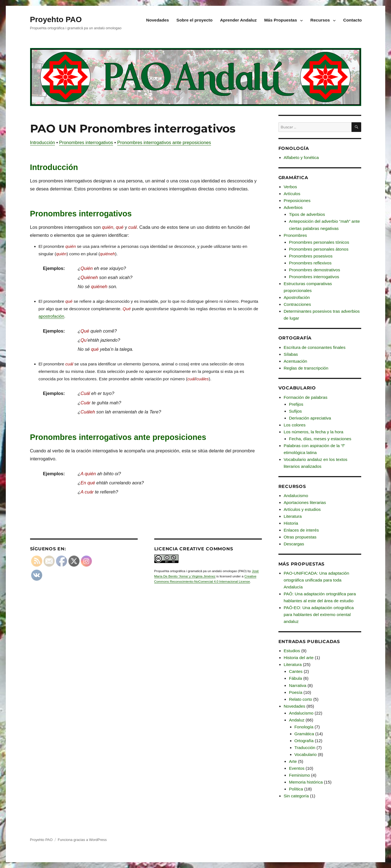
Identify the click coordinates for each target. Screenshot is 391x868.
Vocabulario (306, 754)
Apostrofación (297, 297)
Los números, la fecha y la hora (313, 432)
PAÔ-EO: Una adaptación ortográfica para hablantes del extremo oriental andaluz (319, 614)
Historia (291, 523)
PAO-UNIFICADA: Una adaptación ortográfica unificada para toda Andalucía (316, 580)
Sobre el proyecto (194, 20)
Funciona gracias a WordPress (82, 840)
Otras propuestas (300, 537)
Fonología (304, 727)
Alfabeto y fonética (301, 157)
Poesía (296, 692)
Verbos (290, 187)
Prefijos (296, 404)
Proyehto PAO (56, 19)
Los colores (295, 425)
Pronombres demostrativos (314, 270)
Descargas (294, 544)
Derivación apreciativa (310, 418)
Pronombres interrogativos (86, 143)
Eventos (297, 768)
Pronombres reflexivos (310, 263)
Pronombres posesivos (311, 256)
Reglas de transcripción (306, 368)
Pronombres (295, 235)
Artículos (292, 194)
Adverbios (293, 207)
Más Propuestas (280, 20)
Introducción (43, 143)
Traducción (305, 748)
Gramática (304, 734)
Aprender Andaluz (238, 20)
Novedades (158, 20)
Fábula (295, 678)
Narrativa (298, 685)
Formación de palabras (306, 397)
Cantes (296, 671)
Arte (293, 761)
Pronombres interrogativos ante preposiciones (164, 143)
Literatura (293, 516)
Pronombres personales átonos (319, 249)
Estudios (292, 651)
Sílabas (291, 354)
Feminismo (299, 775)
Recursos (320, 20)
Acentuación (295, 361)
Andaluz (297, 720)
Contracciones (297, 304)
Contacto (353, 20)
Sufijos (295, 411)
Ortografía (304, 741)
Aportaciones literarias (305, 502)
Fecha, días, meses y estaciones (320, 439)
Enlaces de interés (301, 530)
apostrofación (51, 316)
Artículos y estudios (302, 509)
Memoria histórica (306, 782)
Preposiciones (297, 201)
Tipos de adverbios (307, 214)
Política (296, 789)
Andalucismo (296, 496)
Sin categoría (296, 796)
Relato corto (300, 699)
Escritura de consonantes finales (315, 347)
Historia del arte (299, 658)
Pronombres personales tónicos (319, 242)
